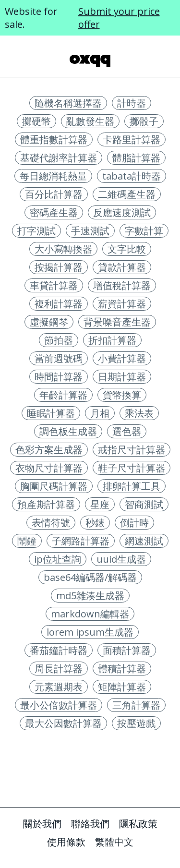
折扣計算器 (112, 340)
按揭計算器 (59, 267)
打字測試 (36, 231)
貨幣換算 (122, 395)
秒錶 (95, 523)
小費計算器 (122, 358)
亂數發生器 (90, 121)
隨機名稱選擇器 (68, 103)
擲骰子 (144, 121)
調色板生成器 (68, 431)
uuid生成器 (121, 559)
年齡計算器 (63, 395)
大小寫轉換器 (63, 249)
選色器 (127, 431)
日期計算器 (122, 377)
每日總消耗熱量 (53, 176)
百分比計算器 (54, 194)
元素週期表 (59, 687)
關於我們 (42, 824)
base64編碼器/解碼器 (90, 577)
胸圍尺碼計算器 (54, 486)
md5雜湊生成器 (90, 596)
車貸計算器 (54, 285)
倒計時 (134, 523)
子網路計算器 (81, 541)
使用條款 (66, 842)
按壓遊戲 (136, 723)
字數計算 (144, 231)
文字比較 (127, 249)
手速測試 (90, 231)
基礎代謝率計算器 (59, 158)
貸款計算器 (122, 267)
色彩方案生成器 (49, 450)
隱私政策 (138, 824)
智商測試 (144, 504)
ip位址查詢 (58, 559)
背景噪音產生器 (117, 322)
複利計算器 (59, 304)
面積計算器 (127, 650)
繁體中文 (114, 842)
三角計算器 (136, 705)
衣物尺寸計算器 (49, 468)
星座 (100, 504)
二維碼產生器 (127, 194)
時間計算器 (59, 377)
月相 (100, 413)
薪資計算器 (122, 304)
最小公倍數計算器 (59, 705)
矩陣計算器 (122, 687)
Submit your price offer (119, 18)
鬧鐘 (27, 541)
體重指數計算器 (54, 139)
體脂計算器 (136, 158)
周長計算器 (59, 669)
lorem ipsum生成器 (90, 632)
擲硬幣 (36, 121)
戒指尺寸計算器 (132, 450)
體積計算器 (122, 669)
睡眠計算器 (51, 413)
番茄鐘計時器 (59, 650)
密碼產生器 (54, 212)
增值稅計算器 (122, 285)
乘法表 (139, 413)
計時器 (132, 103)
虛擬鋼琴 (49, 322)
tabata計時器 (132, 176)
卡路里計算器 (132, 139)
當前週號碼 (59, 358)
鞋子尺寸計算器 (132, 468)
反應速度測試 (122, 212)
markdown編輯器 (90, 614)
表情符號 (51, 523)
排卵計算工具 (132, 486)
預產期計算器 (46, 504)
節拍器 (59, 340)
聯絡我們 (90, 824)
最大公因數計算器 (63, 723)
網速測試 (144, 541)
